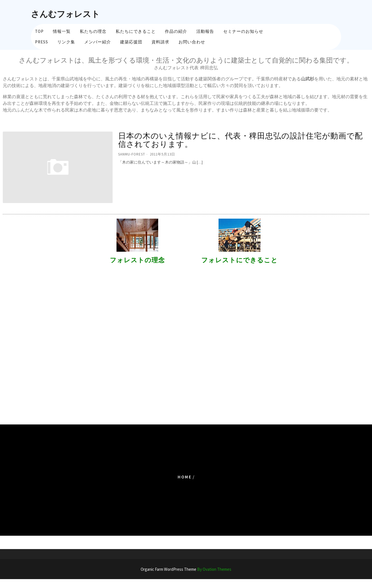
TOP (39, 31)
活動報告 (205, 31)
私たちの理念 (93, 31)
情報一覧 (62, 31)
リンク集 (66, 42)
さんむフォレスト (65, 14)
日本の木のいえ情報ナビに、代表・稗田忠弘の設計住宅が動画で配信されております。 (240, 140)
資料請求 (160, 42)
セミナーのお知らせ (243, 31)
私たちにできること (136, 31)
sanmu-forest (132, 154)
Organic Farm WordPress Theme (186, 569)
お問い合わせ (192, 42)
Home (185, 477)
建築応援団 (131, 42)
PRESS (42, 42)
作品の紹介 (176, 31)
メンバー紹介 (98, 42)
